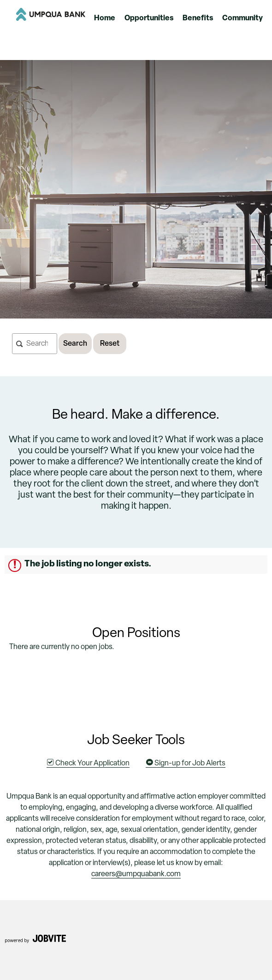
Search (75, 344)
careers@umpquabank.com (136, 874)
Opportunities (149, 18)
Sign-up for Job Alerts (186, 764)
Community (242, 18)
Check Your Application (88, 764)
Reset (110, 344)
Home (105, 18)
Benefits (198, 18)
